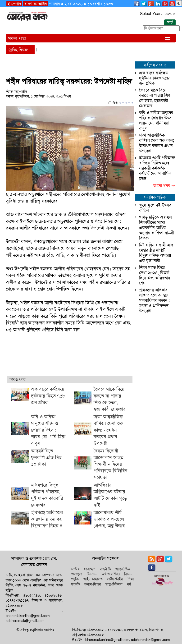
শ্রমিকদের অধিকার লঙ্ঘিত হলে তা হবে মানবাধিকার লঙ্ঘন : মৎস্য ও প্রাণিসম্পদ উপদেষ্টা (154, 300)
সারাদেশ (90, 569)
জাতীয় (75, 569)
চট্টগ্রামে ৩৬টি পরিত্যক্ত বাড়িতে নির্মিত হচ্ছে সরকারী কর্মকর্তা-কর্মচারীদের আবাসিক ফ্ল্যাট (157, 168)
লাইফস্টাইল (115, 579)
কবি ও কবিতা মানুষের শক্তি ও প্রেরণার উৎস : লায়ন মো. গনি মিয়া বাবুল (48, 430)
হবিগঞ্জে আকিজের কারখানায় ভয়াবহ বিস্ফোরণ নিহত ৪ (47, 519)
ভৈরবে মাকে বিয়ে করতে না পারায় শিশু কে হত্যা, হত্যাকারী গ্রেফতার (155, 98)
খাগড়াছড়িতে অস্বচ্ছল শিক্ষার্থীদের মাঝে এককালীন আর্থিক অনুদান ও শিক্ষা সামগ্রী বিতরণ (157, 228)
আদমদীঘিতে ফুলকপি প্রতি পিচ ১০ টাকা (46, 457)
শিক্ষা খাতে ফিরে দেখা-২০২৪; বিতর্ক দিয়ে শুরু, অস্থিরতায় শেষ (155, 275)
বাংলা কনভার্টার (36, 4)
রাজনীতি (105, 569)
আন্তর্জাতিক (123, 569)
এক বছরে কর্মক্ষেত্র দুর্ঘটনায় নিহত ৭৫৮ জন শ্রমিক (48, 396)
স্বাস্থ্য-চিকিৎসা (114, 584)
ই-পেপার (14, 4)
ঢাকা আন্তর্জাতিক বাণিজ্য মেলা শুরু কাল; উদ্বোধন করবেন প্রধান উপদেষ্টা (108, 430)
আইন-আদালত (93, 579)
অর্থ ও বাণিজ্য (111, 574)
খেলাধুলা (77, 574)
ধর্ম (129, 584)
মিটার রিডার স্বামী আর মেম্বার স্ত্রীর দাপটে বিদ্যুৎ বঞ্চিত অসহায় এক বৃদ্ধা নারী (156, 253)
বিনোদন (92, 574)
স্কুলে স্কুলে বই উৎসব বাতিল (155, 208)
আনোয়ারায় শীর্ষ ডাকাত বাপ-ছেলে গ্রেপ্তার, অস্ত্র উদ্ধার (109, 519)
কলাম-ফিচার (93, 584)
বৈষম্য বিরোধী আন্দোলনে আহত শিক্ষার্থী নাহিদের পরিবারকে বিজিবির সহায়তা (110, 464)
